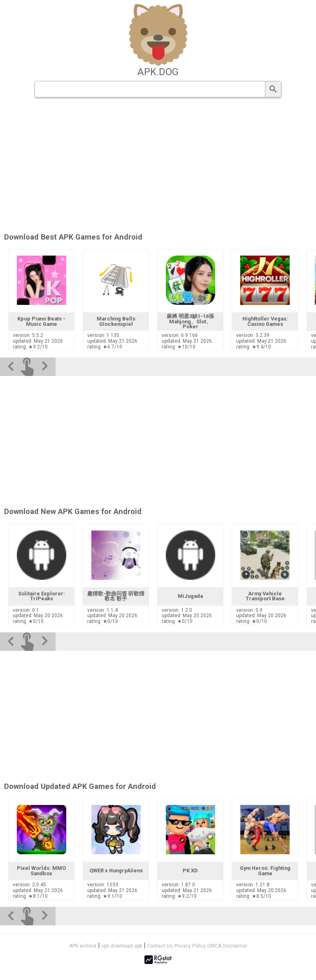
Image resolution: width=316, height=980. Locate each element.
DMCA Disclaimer (227, 946)
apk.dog (158, 72)
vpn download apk (122, 946)
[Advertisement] (158, 166)
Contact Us (160, 946)
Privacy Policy (190, 946)
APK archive (83, 946)
